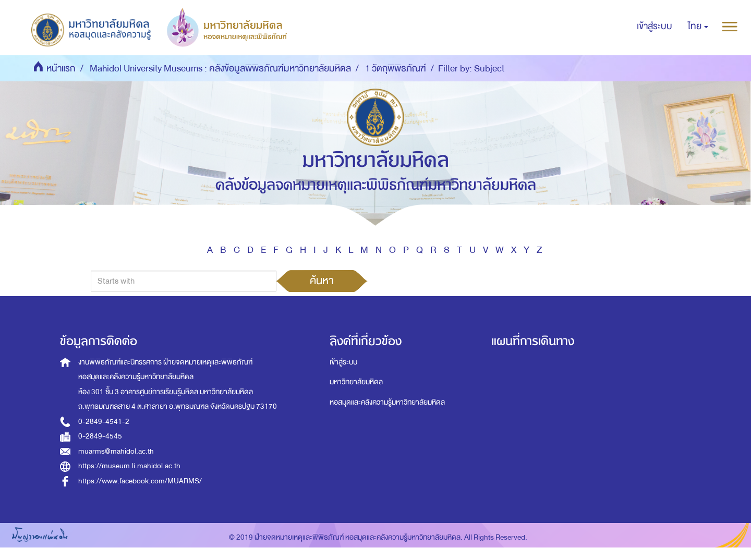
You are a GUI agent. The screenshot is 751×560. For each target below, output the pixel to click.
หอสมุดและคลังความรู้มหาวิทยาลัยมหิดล (387, 402)
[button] (698, 27)
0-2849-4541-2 (104, 422)
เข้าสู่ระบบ (343, 362)
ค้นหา (322, 281)
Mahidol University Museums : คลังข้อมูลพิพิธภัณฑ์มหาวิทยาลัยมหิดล (220, 69)
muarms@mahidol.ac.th (116, 451)
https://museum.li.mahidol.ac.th (129, 466)
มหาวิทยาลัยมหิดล (356, 382)
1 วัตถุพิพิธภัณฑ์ (396, 69)
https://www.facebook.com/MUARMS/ (140, 481)
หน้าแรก (61, 69)
